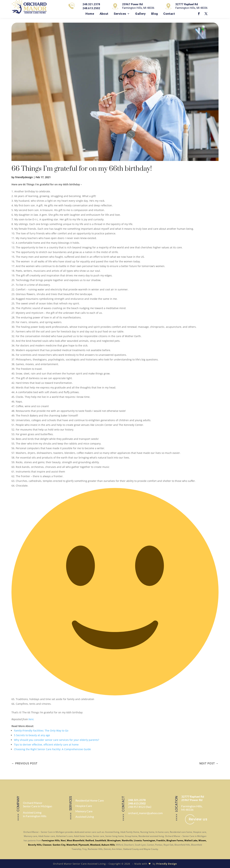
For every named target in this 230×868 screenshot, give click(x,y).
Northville (127, 840)
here (31, 719)
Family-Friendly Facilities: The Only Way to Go (41, 731)
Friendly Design (167, 863)
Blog (155, 14)
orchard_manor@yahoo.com (145, 813)
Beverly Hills (35, 844)
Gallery (140, 14)
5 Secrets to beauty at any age (32, 735)
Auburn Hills (108, 844)
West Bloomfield (76, 840)
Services (120, 14)
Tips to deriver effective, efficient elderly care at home (46, 745)
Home (90, 14)
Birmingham (114, 840)
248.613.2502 (137, 803)
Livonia (138, 840)
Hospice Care (84, 806)
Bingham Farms (175, 840)
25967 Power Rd (192, 800)
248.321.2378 (137, 800)
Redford (90, 840)
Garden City (59, 844)
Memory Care (84, 811)
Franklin (161, 840)
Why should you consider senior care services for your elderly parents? (57, 740)
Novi (63, 840)
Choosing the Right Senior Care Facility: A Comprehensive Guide (52, 749)
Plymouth (84, 844)
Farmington (149, 840)
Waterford (72, 844)
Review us (198, 819)
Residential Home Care (90, 800)
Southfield (101, 840)
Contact (169, 14)
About (104, 14)
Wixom (202, 840)
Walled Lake (191, 840)
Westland (95, 844)
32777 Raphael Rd (193, 796)
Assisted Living (85, 817)
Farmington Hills (51, 840)
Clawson (47, 844)
